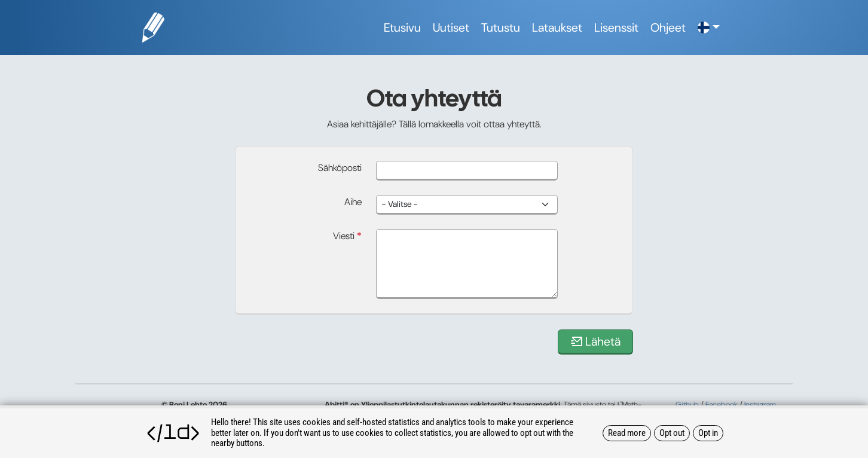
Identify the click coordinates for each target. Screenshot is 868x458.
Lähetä (595, 341)
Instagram (760, 404)
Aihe (353, 202)
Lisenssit (616, 28)
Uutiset (451, 28)
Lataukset (557, 28)
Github (687, 404)
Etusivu (402, 28)
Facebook (722, 404)
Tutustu (501, 28)
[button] (709, 28)
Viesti (347, 236)
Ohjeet (668, 28)
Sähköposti (340, 168)
